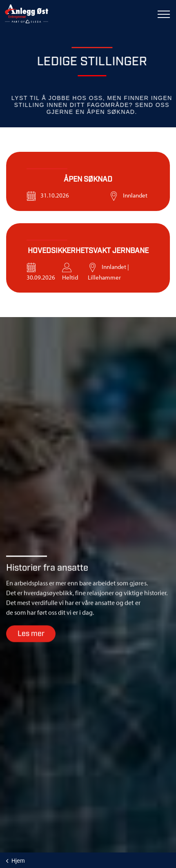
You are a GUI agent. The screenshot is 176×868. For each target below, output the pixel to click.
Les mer (31, 640)
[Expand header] (164, 14)
